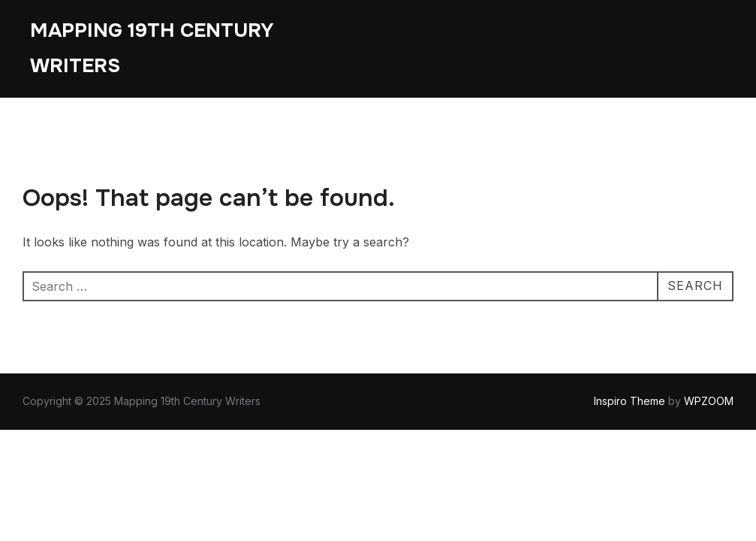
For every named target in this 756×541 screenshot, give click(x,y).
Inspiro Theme (629, 401)
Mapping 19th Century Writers (152, 48)
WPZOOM (709, 401)
